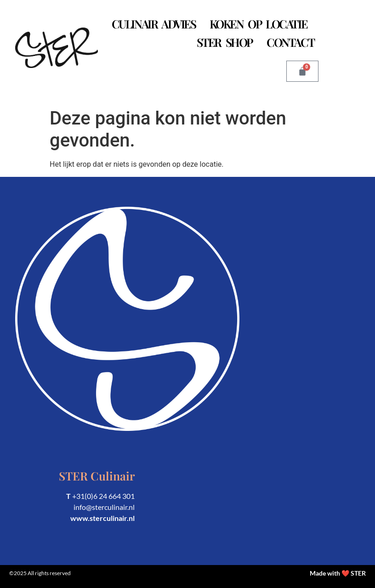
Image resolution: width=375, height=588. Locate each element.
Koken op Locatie (259, 24)
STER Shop (225, 42)
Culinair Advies (154, 24)
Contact (290, 42)
